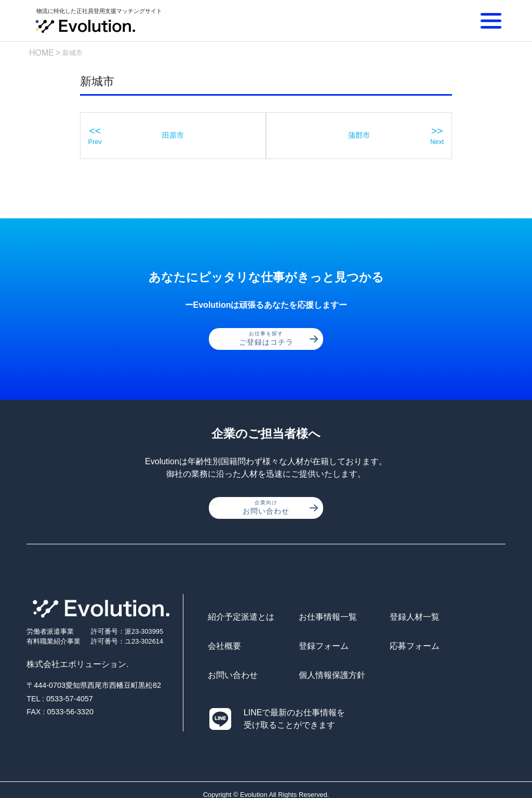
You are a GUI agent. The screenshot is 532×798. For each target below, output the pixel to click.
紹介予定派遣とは (241, 618)
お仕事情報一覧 (311, 618)
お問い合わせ (280, 509)
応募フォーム (307, 647)
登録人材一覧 (382, 618)
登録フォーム (233, 647)
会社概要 (448, 618)
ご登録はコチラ (279, 339)
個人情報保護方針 (464, 647)
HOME (42, 53)
